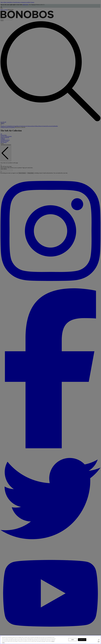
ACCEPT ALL (82, 640)
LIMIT (73, 640)
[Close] (99, 640)
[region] (50, 640)
